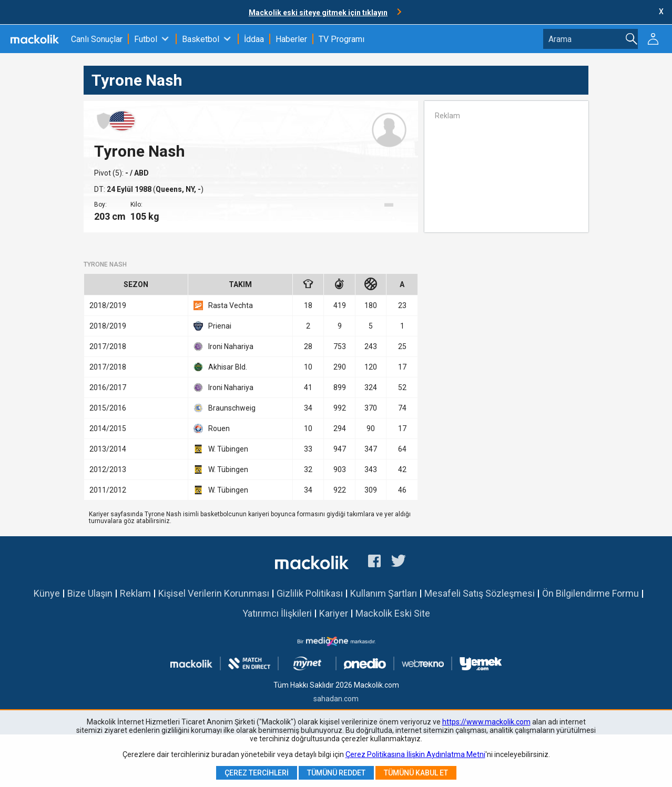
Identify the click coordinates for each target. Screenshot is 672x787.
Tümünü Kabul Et (416, 773)
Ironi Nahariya (223, 346)
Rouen (212, 428)
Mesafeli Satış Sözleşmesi (480, 593)
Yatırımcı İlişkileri (277, 613)
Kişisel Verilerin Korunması (214, 593)
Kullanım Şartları (384, 593)
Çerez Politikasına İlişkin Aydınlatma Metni (415, 754)
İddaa (254, 39)
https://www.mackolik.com (486, 722)
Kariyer (334, 613)
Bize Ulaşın (90, 593)
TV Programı (342, 39)
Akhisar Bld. (220, 367)
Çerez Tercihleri (257, 773)
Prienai (212, 326)
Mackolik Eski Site (393, 613)
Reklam (135, 593)
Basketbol (201, 39)
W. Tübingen (221, 449)
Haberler (291, 39)
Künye (47, 593)
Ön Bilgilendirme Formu (590, 593)
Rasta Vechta (223, 305)
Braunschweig (225, 408)
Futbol (146, 39)
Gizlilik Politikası (310, 593)
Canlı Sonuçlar (97, 39)
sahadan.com (336, 699)
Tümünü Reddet (336, 773)
